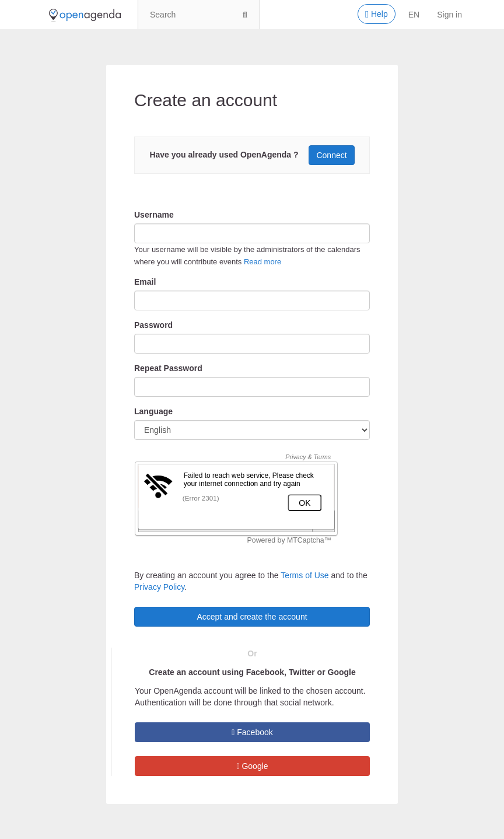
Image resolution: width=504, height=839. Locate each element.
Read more (262, 262)
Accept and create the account (252, 617)
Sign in (449, 15)
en (414, 15)
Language (153, 411)
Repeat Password (168, 368)
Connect (331, 155)
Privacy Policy (159, 587)
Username (154, 215)
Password (153, 325)
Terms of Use (304, 575)
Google (252, 766)
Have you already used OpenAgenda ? (224, 155)
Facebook (252, 732)
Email (145, 282)
